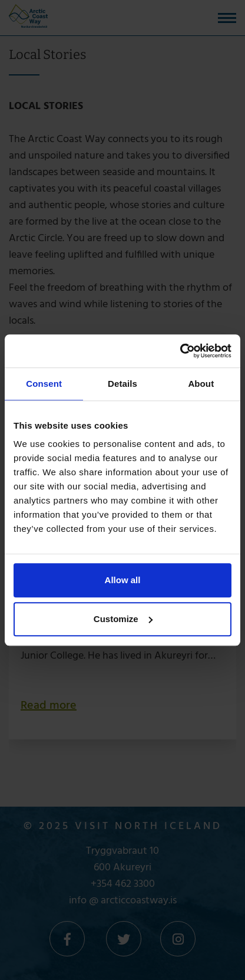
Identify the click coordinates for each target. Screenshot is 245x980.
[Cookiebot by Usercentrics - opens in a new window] (180, 351)
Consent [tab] (44, 384)
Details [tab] (122, 384)
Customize (123, 619)
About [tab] (201, 384)
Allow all (123, 580)
